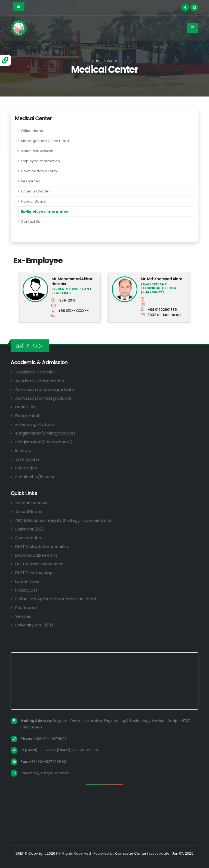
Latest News (28, 581)
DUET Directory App (35, 573)
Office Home (32, 131)
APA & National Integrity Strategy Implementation (66, 520)
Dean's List (26, 407)
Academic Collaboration (40, 381)
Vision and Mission (37, 151)
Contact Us (30, 221)
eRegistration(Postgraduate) (45, 442)
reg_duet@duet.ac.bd (53, 773)
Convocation (28, 538)
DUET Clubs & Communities (43, 546)
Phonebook (27, 608)
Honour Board (33, 201)
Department (28, 416)
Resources (30, 181)
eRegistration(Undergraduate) (47, 433)
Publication (26, 468)
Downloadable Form (39, 171)
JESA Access (28, 459)
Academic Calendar (36, 372)
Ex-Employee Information (45, 211)
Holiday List (27, 590)
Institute (24, 450)
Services (24, 616)
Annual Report (30, 512)
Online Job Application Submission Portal (56, 599)
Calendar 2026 (30, 529)
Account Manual (32, 503)
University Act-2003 (35, 625)
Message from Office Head (45, 141)
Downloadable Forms (36, 555)
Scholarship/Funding (36, 477)
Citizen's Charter (35, 191)
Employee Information (40, 161)
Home (97, 61)
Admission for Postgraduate (44, 398)
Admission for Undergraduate (45, 389)
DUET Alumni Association (40, 564)
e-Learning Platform (36, 424)
